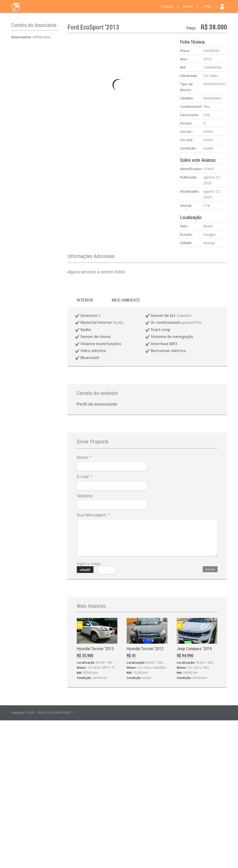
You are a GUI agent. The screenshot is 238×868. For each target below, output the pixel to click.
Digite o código (89, 563)
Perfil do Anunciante (97, 404)
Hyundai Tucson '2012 (145, 649)
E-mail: (85, 477)
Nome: (84, 458)
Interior (85, 300)
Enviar (210, 569)
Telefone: (85, 496)
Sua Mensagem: (93, 515)
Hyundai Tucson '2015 (95, 649)
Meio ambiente (126, 300)
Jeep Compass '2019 (194, 649)
